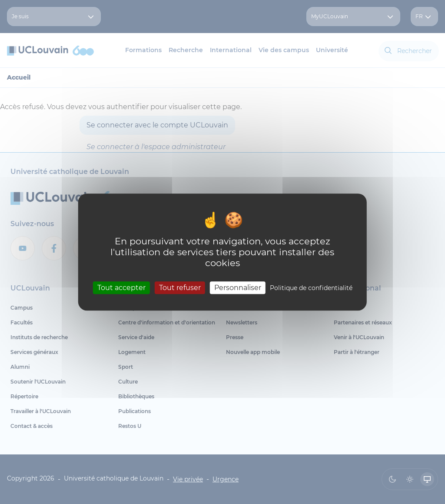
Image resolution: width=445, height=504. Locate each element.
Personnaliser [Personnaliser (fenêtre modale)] (238, 288)
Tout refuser (180, 288)
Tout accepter (121, 288)
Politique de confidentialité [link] (311, 288)
